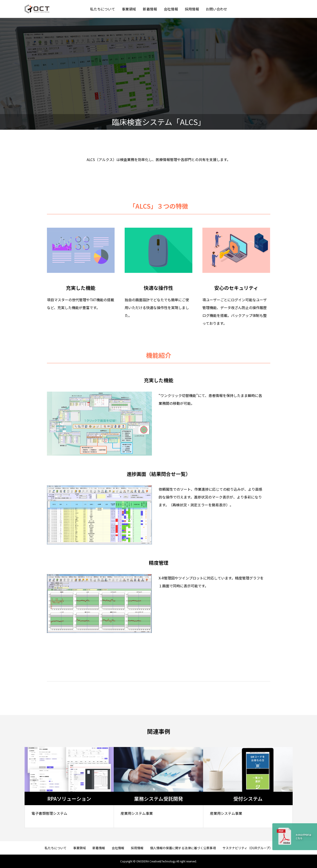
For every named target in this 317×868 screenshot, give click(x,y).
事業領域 (129, 9)
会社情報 (171, 9)
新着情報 (150, 9)
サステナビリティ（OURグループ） (248, 848)
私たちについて (103, 9)
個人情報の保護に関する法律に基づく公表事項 (183, 848)
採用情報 (192, 9)
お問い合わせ (216, 9)
